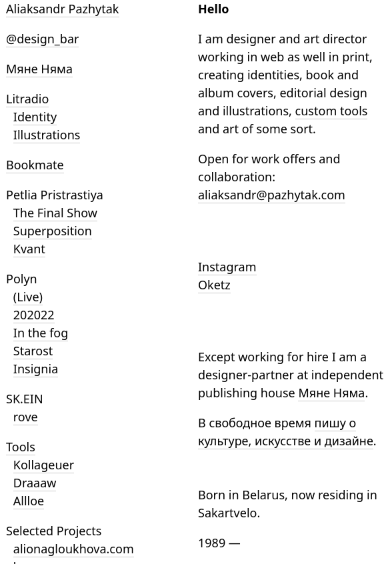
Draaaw (35, 483)
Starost (33, 351)
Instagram (227, 267)
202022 (34, 315)
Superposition (53, 231)
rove (26, 417)
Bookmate (35, 165)
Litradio (27, 99)
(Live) (28, 297)
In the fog (41, 333)
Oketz (214, 285)
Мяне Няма (39, 69)
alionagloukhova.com (74, 549)
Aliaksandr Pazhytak (63, 9)
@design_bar (42, 39)
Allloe (29, 501)
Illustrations (47, 135)
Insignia (36, 369)
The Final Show (55, 213)
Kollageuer (44, 465)
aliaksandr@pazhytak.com (272, 195)
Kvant (29, 249)
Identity (35, 117)
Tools (21, 447)
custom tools (332, 111)
